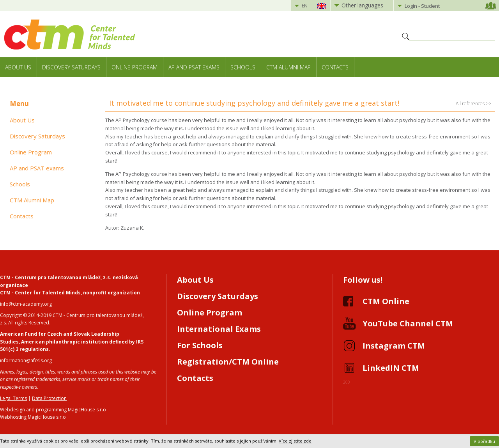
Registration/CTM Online (228, 362)
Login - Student (422, 6)
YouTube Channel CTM (408, 323)
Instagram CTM (394, 346)
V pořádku (484, 441)
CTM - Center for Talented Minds (40, 293)
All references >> (473, 104)
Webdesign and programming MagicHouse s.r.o (53, 410)
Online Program (134, 67)
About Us (18, 67)
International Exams (219, 329)
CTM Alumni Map (288, 67)
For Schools (200, 345)
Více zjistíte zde (295, 441)
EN (305, 6)
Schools (243, 67)
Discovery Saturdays (71, 67)
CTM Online (386, 301)
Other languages (362, 5)
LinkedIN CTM (391, 368)
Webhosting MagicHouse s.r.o (33, 417)
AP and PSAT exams (194, 67)
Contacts (335, 67)
